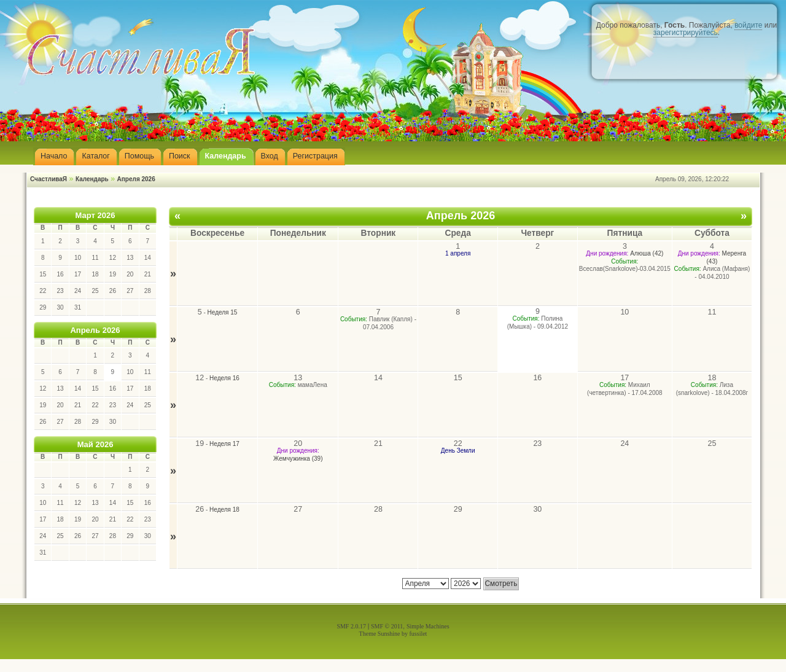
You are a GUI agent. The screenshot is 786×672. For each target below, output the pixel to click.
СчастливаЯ (49, 179)
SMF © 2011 (387, 626)
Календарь (92, 179)
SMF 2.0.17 (351, 626)
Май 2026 (95, 444)
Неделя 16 (224, 378)
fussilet (418, 634)
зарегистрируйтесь (686, 33)
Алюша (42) (647, 253)
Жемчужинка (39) (298, 459)
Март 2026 (95, 215)
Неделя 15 (223, 312)
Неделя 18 (224, 510)
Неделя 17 (224, 444)
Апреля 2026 (136, 179)
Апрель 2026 (95, 330)
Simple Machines (428, 626)
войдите (748, 25)
